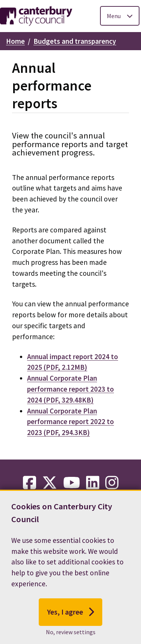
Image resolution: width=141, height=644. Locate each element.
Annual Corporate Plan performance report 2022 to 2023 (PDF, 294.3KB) (70, 422)
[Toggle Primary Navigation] (120, 16)
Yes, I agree (70, 623)
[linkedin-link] (93, 483)
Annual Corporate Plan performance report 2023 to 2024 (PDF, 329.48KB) (70, 389)
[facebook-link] (30, 483)
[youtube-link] (72, 483)
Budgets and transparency (75, 41)
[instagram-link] (112, 483)
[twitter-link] (50, 483)
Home (15, 41)
